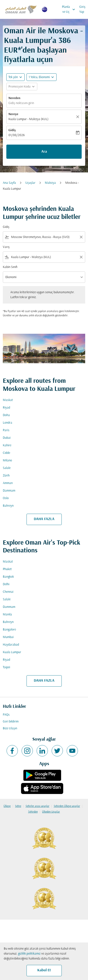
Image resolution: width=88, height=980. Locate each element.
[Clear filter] (81, 237)
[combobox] (44, 237)
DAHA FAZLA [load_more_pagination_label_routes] (44, 519)
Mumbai (8, 637)
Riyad (6, 408)
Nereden (14, 98)
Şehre (18, 806)
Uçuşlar (30, 183)
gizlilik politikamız (29, 954)
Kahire (7, 445)
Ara (44, 152)
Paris (6, 430)
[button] (42, 77)
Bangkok (8, 577)
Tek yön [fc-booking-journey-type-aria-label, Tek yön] (13, 77)
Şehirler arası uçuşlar (37, 806)
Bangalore (9, 630)
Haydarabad (11, 645)
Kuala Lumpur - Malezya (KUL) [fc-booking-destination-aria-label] (28, 119)
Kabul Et (44, 970)
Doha (6, 415)
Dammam (9, 491)
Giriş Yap (82, 9)
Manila (7, 615)
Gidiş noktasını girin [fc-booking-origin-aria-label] (21, 103)
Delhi (6, 584)
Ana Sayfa (9, 183)
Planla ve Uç (70, 9)
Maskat (8, 400)
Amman (8, 483)
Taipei (6, 667)
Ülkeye (7, 806)
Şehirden (33, 812)
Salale (7, 468)
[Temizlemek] (78, 117)
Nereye (13, 114)
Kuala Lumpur (12, 652)
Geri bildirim (11, 722)
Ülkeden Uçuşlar (51, 812)
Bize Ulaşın (10, 728)
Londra (8, 423)
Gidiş (12, 130)
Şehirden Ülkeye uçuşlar (67, 806)
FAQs (6, 715)
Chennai (8, 592)
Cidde (6, 453)
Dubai (7, 438)
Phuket (7, 569)
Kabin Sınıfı (10, 267)
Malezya (50, 183)
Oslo (6, 498)
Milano (7, 461)
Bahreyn (8, 506)
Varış (6, 247)
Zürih (6, 476)
